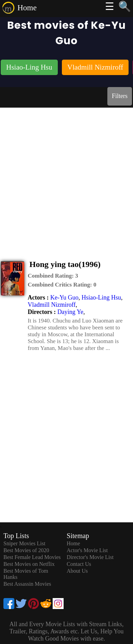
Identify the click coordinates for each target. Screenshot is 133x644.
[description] (53, 276)
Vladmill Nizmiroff (52, 305)
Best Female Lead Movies (32, 557)
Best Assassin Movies (27, 584)
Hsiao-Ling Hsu (101, 297)
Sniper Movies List (24, 543)
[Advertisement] (66, 178)
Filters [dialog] (120, 96)
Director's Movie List (90, 557)
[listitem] (29, 68)
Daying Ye (70, 312)
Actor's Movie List (87, 550)
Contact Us (79, 564)
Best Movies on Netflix (29, 564)
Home (27, 8)
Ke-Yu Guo (64, 297)
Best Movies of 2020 (26, 550)
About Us (77, 571)
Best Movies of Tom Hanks (26, 574)
